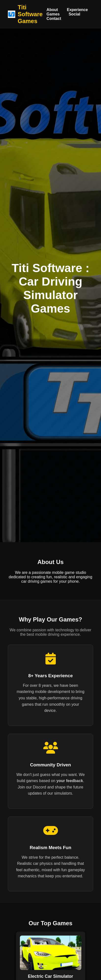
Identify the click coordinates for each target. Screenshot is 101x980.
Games (53, 14)
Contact (54, 19)
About (52, 10)
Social (74, 14)
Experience (77, 10)
